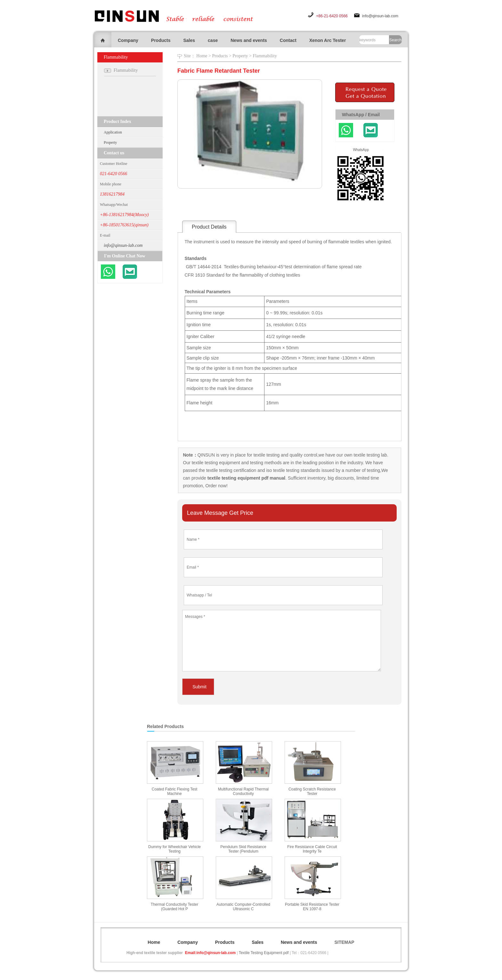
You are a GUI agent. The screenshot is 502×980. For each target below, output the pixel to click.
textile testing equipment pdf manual (246, 478)
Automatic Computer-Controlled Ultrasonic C (243, 907)
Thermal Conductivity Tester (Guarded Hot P (175, 907)
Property (110, 142)
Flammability (265, 56)
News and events (249, 40)
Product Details (209, 227)
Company (128, 40)
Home (202, 56)
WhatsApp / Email (361, 115)
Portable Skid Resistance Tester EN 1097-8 (312, 907)
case (213, 40)
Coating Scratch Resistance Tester (312, 791)
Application (113, 132)
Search (395, 40)
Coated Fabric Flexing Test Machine (175, 791)
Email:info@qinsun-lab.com (210, 953)
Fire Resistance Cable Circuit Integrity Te (312, 849)
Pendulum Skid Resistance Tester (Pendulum (243, 849)
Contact (288, 40)
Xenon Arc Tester (328, 40)
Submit (199, 687)
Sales (189, 40)
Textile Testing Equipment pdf (264, 953)
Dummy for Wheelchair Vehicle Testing (174, 849)
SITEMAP (344, 942)
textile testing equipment (215, 463)
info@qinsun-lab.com (380, 16)
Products (161, 40)
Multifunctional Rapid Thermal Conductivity (243, 791)
